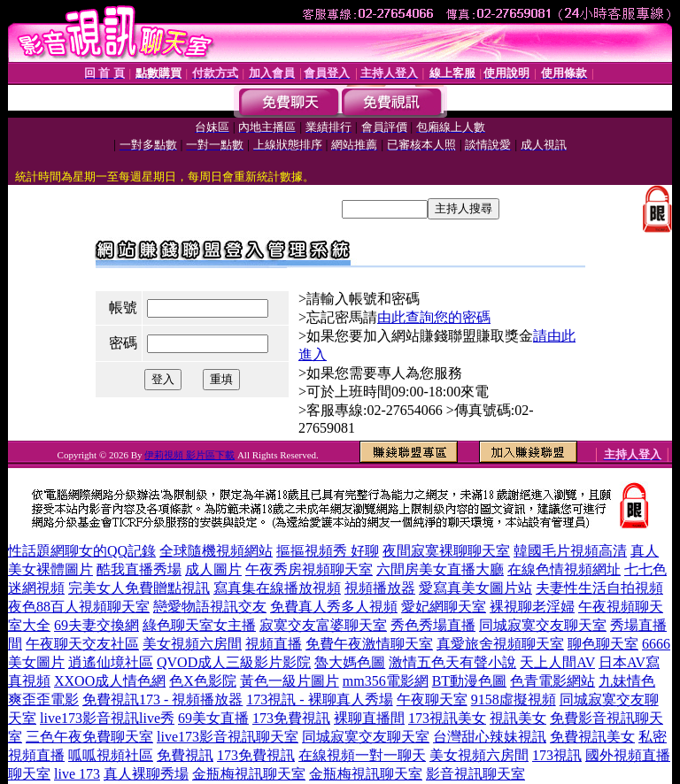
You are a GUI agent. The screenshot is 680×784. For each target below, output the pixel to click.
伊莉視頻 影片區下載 (189, 455)
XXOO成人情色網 (110, 681)
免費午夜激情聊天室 (369, 644)
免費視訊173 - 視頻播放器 (162, 699)
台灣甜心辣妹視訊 (490, 737)
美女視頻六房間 (192, 644)
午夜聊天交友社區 (82, 644)
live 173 (77, 774)
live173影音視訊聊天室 (228, 737)
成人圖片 (213, 569)
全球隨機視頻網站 (216, 551)
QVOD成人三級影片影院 (234, 662)
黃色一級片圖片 (290, 681)
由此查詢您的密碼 (434, 317)
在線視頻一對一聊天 (362, 755)
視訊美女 (518, 718)
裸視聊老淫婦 (532, 607)
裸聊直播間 (369, 718)
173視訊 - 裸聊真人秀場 (319, 699)
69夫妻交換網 (97, 625)
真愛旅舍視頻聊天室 (500, 644)
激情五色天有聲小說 (452, 662)
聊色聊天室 (603, 644)
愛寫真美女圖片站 (475, 588)
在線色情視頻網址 (564, 569)
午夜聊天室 (432, 699)
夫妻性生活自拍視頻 (599, 588)
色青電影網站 (552, 681)
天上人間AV (557, 662)
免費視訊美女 (592, 737)
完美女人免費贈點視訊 (139, 588)
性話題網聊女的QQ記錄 (82, 551)
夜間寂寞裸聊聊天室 (446, 551)
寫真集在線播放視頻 (277, 588)
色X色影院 (203, 681)
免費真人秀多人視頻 (334, 607)
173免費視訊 (291, 718)
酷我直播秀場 (139, 569)
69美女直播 (213, 718)
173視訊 (557, 755)
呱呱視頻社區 (111, 755)
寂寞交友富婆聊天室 (323, 625)
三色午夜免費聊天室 (89, 737)
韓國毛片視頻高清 (570, 551)
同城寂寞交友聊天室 (543, 625)
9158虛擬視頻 (514, 699)
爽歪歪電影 (43, 699)
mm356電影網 (386, 681)
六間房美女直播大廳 (440, 569)
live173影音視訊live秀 (107, 718)
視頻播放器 (380, 588)
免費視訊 (185, 755)
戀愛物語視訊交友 (210, 607)
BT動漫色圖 (469, 681)
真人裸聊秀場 (146, 774)
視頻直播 (274, 644)
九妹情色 (627, 681)
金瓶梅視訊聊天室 (249, 774)
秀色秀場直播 (433, 625)
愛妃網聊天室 (444, 607)
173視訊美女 (447, 718)
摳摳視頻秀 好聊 (328, 551)
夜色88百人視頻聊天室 (79, 607)
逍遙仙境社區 (111, 662)
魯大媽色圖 (350, 662)
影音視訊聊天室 (475, 774)
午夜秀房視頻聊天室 (309, 569)
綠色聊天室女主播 (199, 625)
